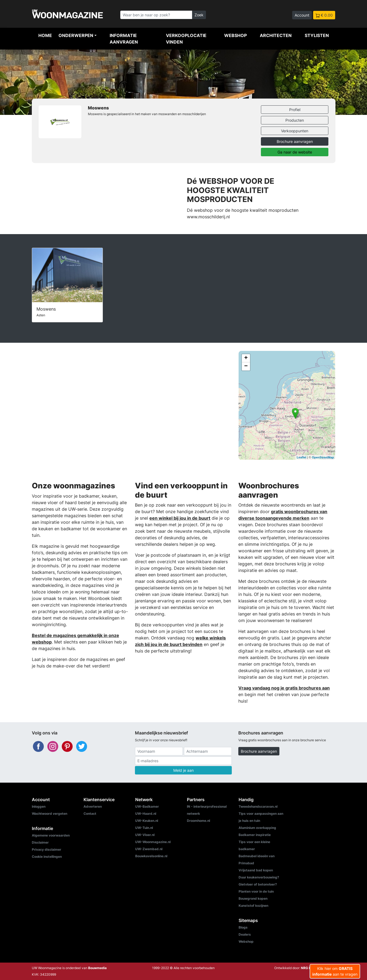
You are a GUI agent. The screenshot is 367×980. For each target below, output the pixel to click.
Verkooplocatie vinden (186, 39)
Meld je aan (184, 770)
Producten (295, 120)
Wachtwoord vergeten (50, 814)
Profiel (295, 110)
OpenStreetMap (323, 457)
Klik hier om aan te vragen (335, 971)
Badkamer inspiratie (255, 835)
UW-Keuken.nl (147, 821)
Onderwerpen (76, 35)
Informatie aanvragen (124, 39)
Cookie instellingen (47, 857)
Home (45, 35)
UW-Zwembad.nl (149, 849)
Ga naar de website (295, 152)
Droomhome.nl (198, 821)
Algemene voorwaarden (51, 835)
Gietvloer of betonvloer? (258, 884)
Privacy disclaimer (47, 849)
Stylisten (317, 35)
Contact (90, 814)
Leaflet (302, 457)
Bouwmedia (97, 968)
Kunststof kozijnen (253, 906)
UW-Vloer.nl (145, 835)
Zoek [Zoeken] (199, 15)
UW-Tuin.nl (144, 828)
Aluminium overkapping (257, 828)
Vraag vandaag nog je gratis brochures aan (284, 688)
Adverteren (93, 806)
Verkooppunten (295, 131)
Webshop (235, 35)
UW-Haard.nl (146, 814)
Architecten (276, 35)
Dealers (245, 934)
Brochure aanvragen (295, 141)
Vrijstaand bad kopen (256, 870)
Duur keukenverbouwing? (259, 877)
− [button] (246, 366)
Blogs (243, 927)
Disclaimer (40, 842)
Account (302, 15)
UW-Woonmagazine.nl (153, 842)
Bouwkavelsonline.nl (151, 856)
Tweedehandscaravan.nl (258, 806)
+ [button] (246, 358)
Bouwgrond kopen (253, 898)
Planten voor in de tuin (256, 891)
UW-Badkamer (147, 806)
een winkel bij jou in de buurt (180, 518)
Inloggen (39, 806)
